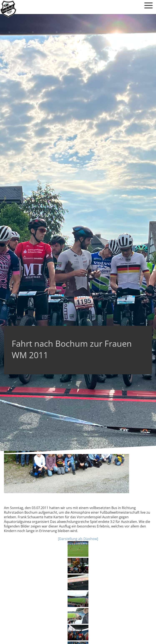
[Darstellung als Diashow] (78, 539)
